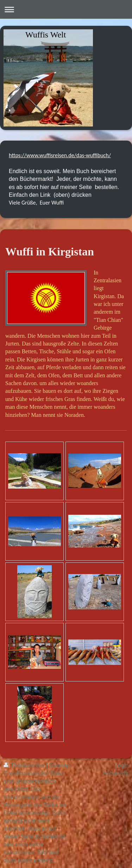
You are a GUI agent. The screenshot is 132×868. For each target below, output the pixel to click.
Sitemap (59, 765)
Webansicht (115, 773)
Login (122, 765)
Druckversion (25, 765)
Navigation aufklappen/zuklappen (66, 9)
